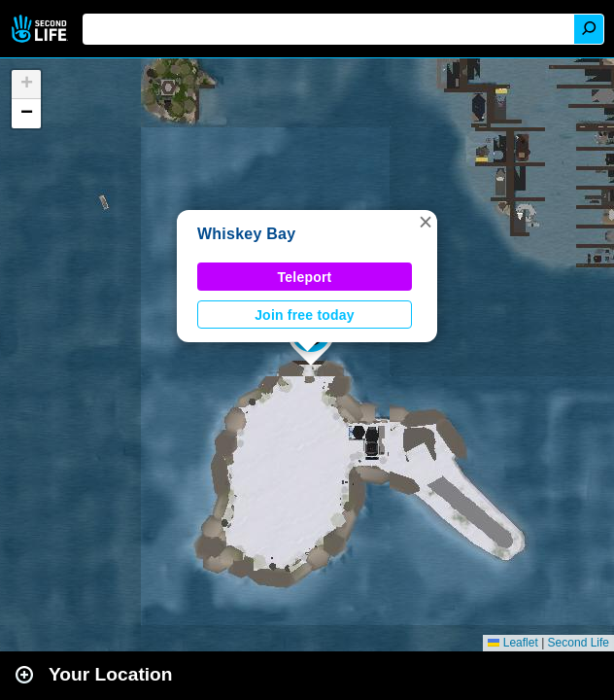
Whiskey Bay (246, 234)
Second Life (41, 29)
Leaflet (512, 643)
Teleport (305, 277)
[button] (426, 222)
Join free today (305, 315)
